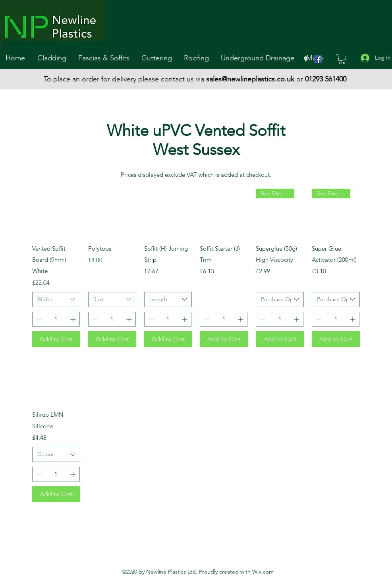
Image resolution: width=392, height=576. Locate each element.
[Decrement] (38, 319)
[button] (54, 58)
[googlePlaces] (306, 59)
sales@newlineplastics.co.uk (250, 79)
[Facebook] (318, 59)
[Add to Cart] (56, 339)
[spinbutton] (56, 319)
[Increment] (74, 319)
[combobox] (56, 300)
